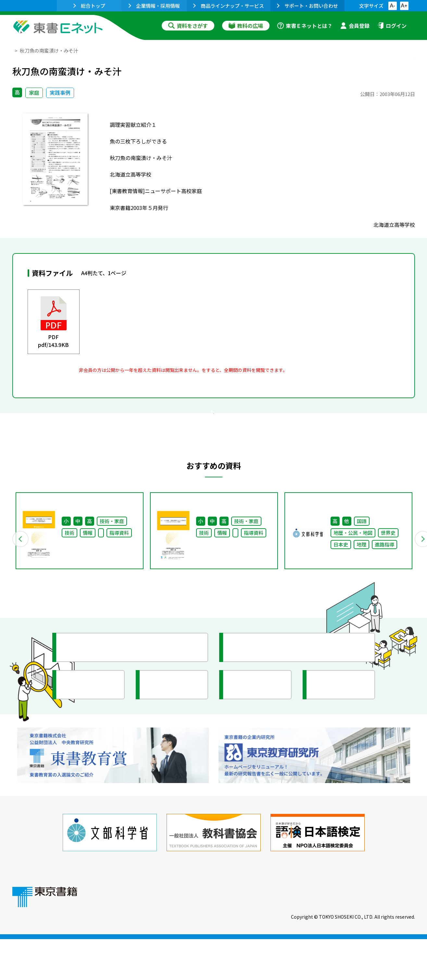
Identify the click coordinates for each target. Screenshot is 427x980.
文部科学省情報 (90, 756)
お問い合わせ (268, 936)
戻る (214, 452)
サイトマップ (318, 936)
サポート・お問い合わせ (308, 6)
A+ (404, 6)
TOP (17, 50)
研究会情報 (167, 756)
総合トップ (89, 6)
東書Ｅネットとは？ (305, 26)
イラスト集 (334, 756)
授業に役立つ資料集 (95, 718)
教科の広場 (246, 26)
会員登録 (355, 26)
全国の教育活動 (257, 756)
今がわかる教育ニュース (268, 718)
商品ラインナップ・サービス (229, 6)
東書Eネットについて (132, 936)
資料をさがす (188, 26)
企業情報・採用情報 (154, 6)
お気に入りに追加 (387, 64)
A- (393, 6)
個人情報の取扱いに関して (384, 936)
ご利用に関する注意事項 (204, 936)
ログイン (392, 26)
